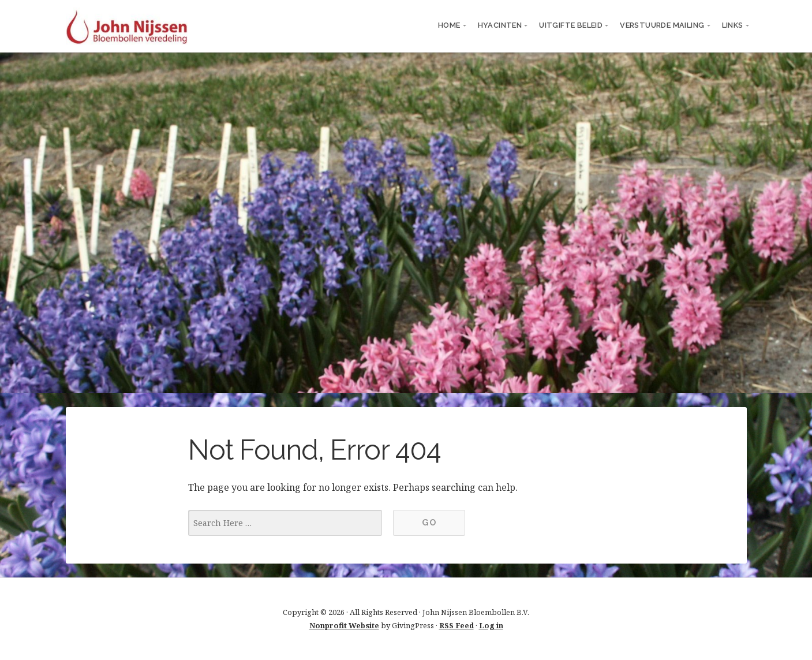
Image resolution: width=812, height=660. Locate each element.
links (733, 25)
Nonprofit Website (344, 625)
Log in (491, 625)
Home (449, 25)
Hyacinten (500, 25)
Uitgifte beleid (571, 25)
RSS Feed (456, 625)
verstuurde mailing (662, 25)
